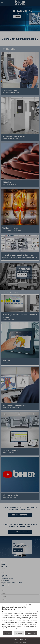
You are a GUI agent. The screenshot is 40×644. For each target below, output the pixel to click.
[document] (20, 618)
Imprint (16, 639)
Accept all (31, 633)
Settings (19, 633)
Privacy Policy (22, 639)
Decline (8, 633)
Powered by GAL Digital (20, 642)
